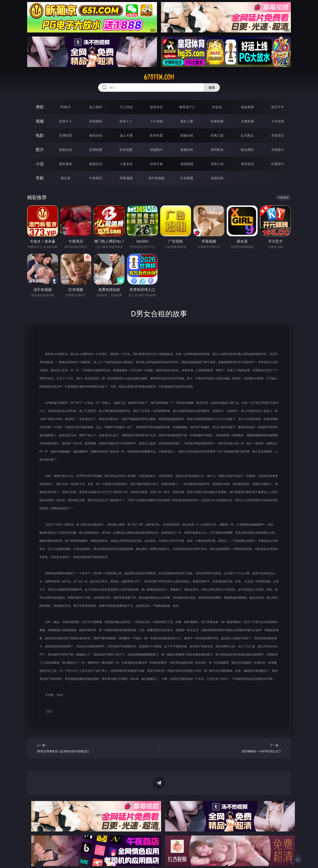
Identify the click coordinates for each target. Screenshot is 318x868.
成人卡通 (126, 135)
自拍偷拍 (96, 121)
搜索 (212, 87)
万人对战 (126, 107)
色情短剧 (217, 178)
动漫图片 (156, 150)
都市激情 (66, 164)
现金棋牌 (247, 107)
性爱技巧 (278, 164)
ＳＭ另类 (278, 121)
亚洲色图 (96, 150)
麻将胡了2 (187, 107)
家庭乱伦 (96, 164)
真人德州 (96, 107)
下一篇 (255, 749)
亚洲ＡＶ (66, 121)
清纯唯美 (217, 150)
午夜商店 (96, 178)
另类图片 (278, 150)
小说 (40, 164)
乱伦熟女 (247, 135)
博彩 (40, 107)
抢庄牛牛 (278, 107)
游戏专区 (156, 107)
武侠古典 (156, 164)
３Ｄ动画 (156, 121)
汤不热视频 (156, 178)
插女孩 (66, 178)
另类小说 (217, 164)
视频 (40, 121)
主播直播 (247, 121)
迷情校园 (187, 164)
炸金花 (217, 107)
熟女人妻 (187, 121)
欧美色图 (126, 150)
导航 (40, 178)
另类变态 (278, 135)
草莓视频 (126, 178)
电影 (40, 135)
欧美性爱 (156, 135)
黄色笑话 (247, 164)
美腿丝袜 (187, 150)
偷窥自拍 (66, 150)
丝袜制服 (217, 121)
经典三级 (217, 135)
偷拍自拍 (96, 135)
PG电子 (65, 107)
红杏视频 (187, 178)
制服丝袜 (187, 135)
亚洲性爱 (66, 135)
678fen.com (159, 77)
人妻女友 (126, 164)
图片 (40, 150)
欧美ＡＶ (126, 121)
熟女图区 (247, 150)
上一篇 (63, 749)
